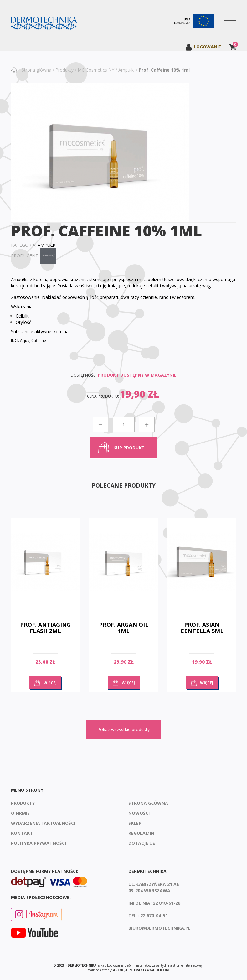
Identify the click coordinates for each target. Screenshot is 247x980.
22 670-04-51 (154, 916)
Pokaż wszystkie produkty (123, 729)
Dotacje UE (142, 843)
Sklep (135, 823)
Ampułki (126, 70)
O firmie (20, 813)
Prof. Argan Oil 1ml (124, 628)
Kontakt (22, 833)
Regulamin (141, 833)
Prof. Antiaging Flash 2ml (45, 628)
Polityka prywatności (39, 843)
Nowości (139, 813)
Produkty (64, 70)
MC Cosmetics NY (96, 70)
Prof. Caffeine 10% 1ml (164, 70)
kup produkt (129, 448)
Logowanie (203, 47)
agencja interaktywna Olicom (141, 970)
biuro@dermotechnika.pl (160, 928)
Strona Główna (148, 803)
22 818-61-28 (167, 903)
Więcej (50, 683)
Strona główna (36, 70)
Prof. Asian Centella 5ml (202, 628)
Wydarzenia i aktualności (43, 823)
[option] (45, 610)
